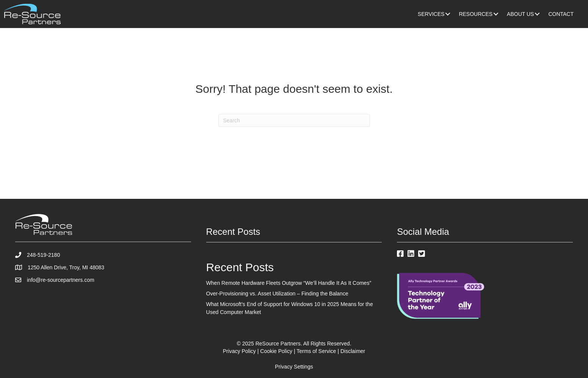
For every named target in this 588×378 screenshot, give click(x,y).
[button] (448, 14)
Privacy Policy (239, 351)
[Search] (294, 120)
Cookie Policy (276, 351)
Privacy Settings (294, 367)
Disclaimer (353, 351)
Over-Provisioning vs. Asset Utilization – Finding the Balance (277, 294)
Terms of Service (316, 351)
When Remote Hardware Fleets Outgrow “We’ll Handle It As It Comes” (289, 283)
